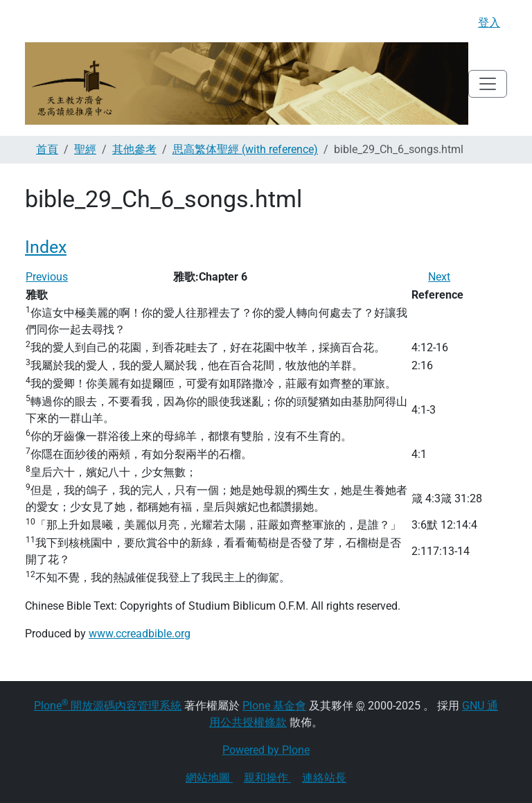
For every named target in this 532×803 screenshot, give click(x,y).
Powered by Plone (266, 750)
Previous (47, 277)
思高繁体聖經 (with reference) (245, 149)
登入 (489, 23)
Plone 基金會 (274, 706)
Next (439, 277)
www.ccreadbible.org (140, 634)
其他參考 (134, 149)
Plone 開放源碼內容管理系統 (108, 706)
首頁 (47, 149)
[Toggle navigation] (488, 84)
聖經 (85, 149)
